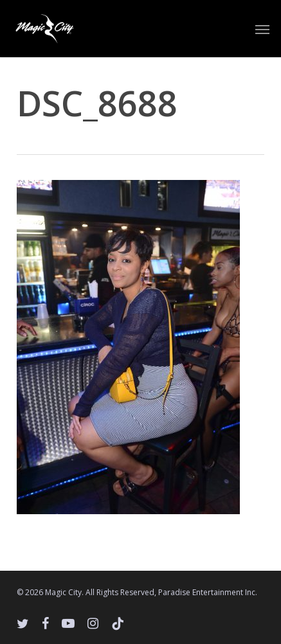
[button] (262, 29)
